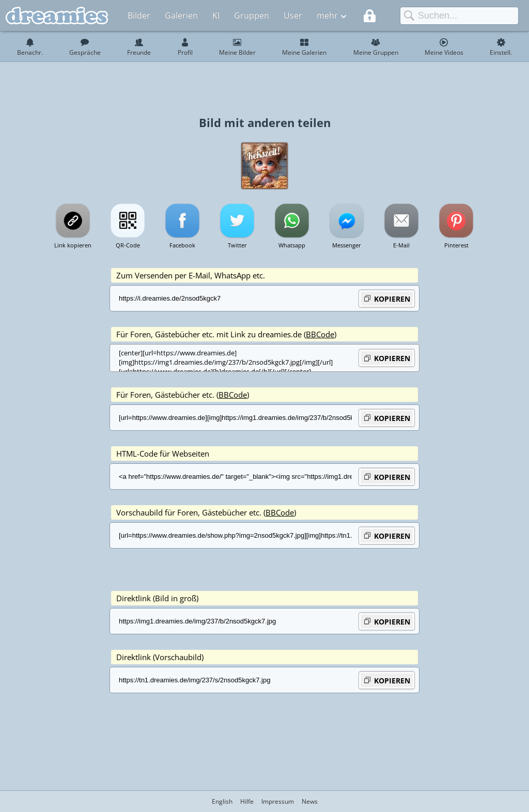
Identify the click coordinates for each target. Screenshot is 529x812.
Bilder (139, 15)
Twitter (237, 245)
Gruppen (252, 15)
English (222, 801)
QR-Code (128, 245)
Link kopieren (73, 245)
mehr (327, 15)
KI (216, 15)
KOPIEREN (387, 298)
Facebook (182, 245)
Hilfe (247, 801)
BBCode (320, 334)
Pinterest (456, 245)
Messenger (347, 245)
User (293, 15)
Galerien (181, 15)
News (310, 801)
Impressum (278, 801)
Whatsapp (292, 245)
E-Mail (401, 245)
